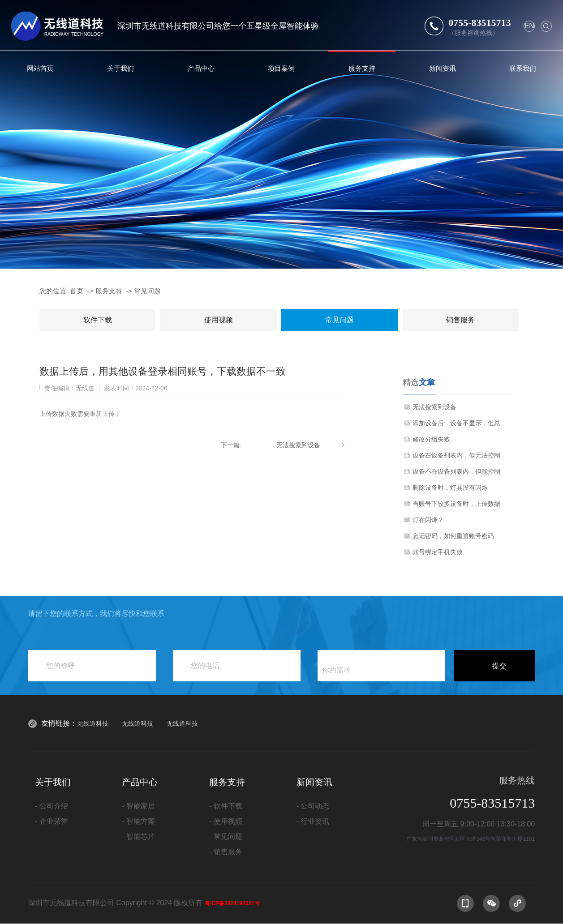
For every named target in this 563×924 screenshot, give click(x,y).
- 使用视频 (226, 821)
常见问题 (147, 291)
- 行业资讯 (313, 821)
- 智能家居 (138, 806)
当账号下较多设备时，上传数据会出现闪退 (456, 506)
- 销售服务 (226, 852)
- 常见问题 (226, 836)
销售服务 (460, 320)
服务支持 (362, 68)
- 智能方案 (138, 821)
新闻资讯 (443, 68)
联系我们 (523, 68)
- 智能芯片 (138, 836)
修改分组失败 (431, 439)
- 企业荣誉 (52, 821)
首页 (77, 291)
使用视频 (219, 320)
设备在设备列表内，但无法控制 (456, 455)
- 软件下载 (226, 806)
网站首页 (40, 68)
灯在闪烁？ (428, 520)
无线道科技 (93, 723)
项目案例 (281, 68)
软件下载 (98, 320)
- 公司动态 (313, 806)
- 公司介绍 (52, 806)
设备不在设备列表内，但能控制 (456, 471)
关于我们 (120, 68)
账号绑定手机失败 (438, 552)
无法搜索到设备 (298, 445)
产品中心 (201, 68)
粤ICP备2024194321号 (232, 903)
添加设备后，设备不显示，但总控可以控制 (456, 425)
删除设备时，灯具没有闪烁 (450, 488)
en (529, 26)
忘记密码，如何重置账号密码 (453, 536)
